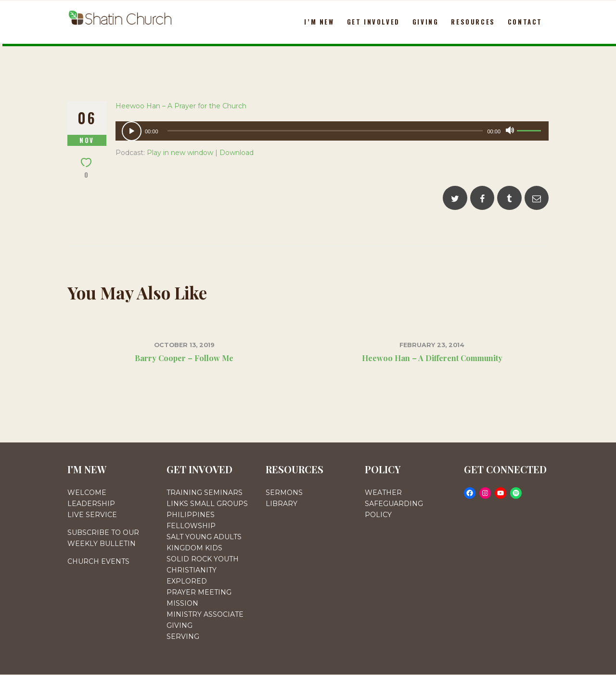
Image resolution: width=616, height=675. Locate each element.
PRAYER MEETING (199, 592)
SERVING (183, 636)
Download (237, 153)
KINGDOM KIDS (194, 548)
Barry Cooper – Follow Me (184, 358)
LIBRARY (282, 504)
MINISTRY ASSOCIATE (205, 614)
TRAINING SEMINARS (205, 493)
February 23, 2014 (432, 345)
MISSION (182, 603)
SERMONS (284, 493)
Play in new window (180, 153)
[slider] (325, 131)
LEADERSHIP (91, 504)
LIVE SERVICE (92, 515)
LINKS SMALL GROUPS (207, 504)
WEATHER (383, 493)
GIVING (180, 625)
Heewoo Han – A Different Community (432, 358)
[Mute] (510, 130)
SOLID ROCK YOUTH (203, 559)
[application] (332, 131)
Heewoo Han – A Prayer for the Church (181, 106)
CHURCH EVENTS (98, 561)
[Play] (132, 131)
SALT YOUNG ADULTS (204, 537)
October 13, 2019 (184, 345)
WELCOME (87, 493)
